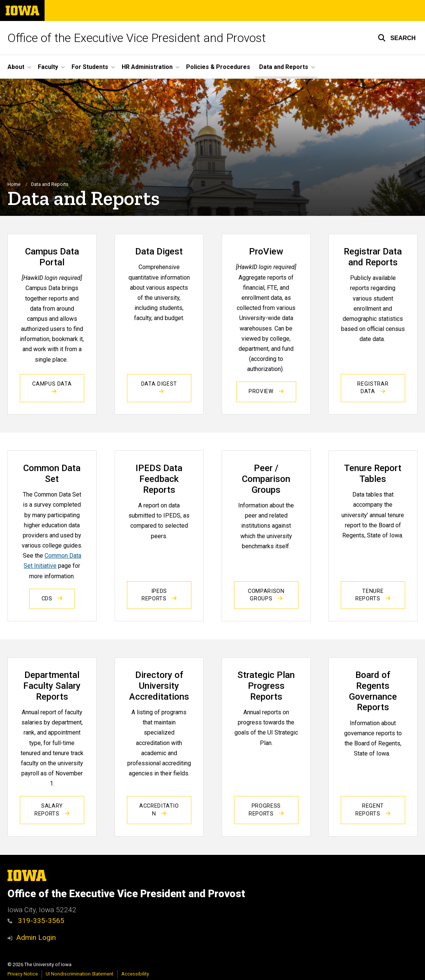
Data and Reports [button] (284, 67)
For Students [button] (90, 67)
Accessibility (135, 974)
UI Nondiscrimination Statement (80, 974)
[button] (397, 38)
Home (14, 185)
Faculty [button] (48, 67)
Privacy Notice (23, 974)
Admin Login (36, 937)
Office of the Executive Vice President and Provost (137, 38)
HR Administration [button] (147, 67)
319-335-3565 (36, 921)
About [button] (16, 67)
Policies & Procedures (218, 67)
